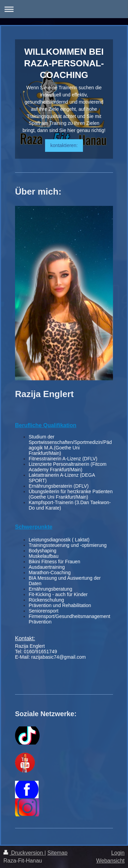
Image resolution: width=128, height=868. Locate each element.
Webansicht (110, 861)
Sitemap (58, 853)
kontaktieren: (64, 145)
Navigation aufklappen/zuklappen (64, 9)
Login (118, 853)
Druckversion (24, 853)
